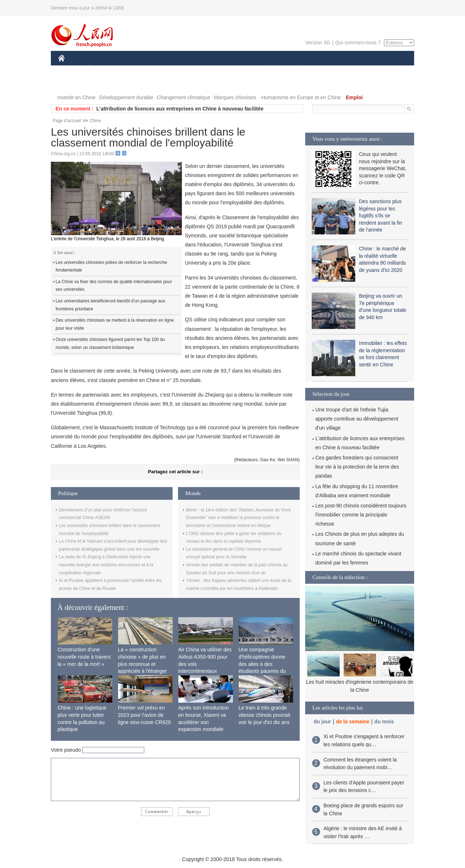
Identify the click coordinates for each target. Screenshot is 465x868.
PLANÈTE (295, 69)
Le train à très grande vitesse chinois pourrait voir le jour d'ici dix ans (264, 715)
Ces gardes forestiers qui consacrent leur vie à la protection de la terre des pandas (357, 467)
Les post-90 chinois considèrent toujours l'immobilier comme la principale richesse (361, 515)
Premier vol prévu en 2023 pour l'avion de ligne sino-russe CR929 (145, 715)
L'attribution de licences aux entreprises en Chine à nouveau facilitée (180, 109)
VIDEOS (72, 83)
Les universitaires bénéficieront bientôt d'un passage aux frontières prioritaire (110, 305)
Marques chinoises (235, 97)
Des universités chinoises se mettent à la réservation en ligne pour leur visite (115, 324)
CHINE (71, 69)
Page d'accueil (67, 121)
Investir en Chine (76, 97)
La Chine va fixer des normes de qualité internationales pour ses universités (114, 286)
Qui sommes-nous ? (358, 43)
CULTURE (230, 69)
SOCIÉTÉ (263, 69)
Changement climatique (184, 97)
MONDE (135, 69)
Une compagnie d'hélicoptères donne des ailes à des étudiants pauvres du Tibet (262, 664)
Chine (95, 121)
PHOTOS (388, 69)
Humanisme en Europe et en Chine (301, 97)
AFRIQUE (166, 69)
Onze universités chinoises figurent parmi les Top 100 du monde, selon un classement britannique (110, 343)
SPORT (324, 69)
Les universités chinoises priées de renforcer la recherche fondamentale (111, 266)
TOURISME (355, 69)
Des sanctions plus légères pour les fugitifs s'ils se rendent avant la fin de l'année (381, 216)
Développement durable (126, 97)
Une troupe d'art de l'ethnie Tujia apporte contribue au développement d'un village (357, 419)
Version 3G (318, 43)
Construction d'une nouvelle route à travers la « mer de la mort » (84, 657)
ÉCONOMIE (102, 69)
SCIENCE (198, 69)
